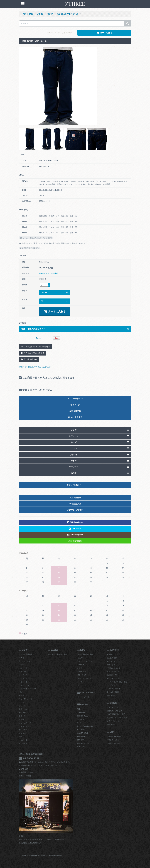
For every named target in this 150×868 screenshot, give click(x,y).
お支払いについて (113, 668)
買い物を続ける (29, 359)
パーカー (22, 671)
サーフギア (23, 730)
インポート (23, 740)
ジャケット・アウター (27, 689)
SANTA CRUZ (83, 733)
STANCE (81, 719)
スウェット (23, 682)
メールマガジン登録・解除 (117, 682)
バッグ (21, 719)
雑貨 (21, 737)
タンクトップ (24, 685)
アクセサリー (24, 716)
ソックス (22, 702)
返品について (112, 675)
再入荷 (21, 658)
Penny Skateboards (85, 726)
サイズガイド (112, 685)
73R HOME (28, 14)
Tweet (39, 338)
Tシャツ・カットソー (27, 661)
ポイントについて (113, 678)
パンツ (50, 14)
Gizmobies (82, 736)
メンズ (40, 14)
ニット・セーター (26, 678)
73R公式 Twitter (113, 740)
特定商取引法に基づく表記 (117, 718)
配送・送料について (114, 671)
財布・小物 (23, 709)
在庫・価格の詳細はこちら (75, 329)
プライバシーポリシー (115, 721)
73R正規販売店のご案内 (116, 714)
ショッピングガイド (114, 689)
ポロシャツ (23, 668)
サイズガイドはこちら (29, 248)
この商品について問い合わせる (35, 347)
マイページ (111, 661)
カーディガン (24, 675)
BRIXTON (81, 747)
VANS (80, 723)
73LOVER (81, 712)
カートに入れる (55, 311)
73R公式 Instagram (114, 743)
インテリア (23, 743)
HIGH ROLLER (83, 716)
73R (79, 709)
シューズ (22, 706)
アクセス (23, 769)
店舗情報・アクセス (114, 711)
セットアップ (24, 695)
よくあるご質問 (113, 692)
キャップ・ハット (26, 699)
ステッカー (23, 733)
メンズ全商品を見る (27, 654)
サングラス (23, 713)
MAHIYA (81, 740)
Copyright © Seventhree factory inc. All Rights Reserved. (41, 855)
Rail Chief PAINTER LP (68, 14)
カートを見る (112, 665)
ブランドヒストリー (114, 707)
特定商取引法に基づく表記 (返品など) (35, 367)
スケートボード (83, 697)
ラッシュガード (25, 723)
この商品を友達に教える (33, 353)
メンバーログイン (113, 654)
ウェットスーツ (25, 726)
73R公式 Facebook (114, 736)
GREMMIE (82, 730)
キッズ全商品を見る (85, 654)
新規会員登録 (112, 658)
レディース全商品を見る (58, 654)
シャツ (21, 665)
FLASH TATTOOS (84, 743)
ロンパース (82, 675)
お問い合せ (111, 695)
